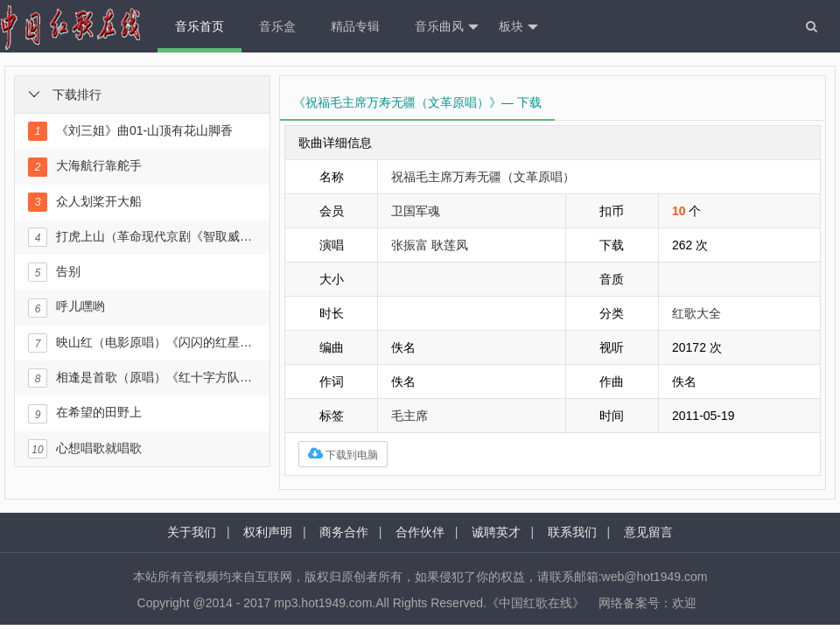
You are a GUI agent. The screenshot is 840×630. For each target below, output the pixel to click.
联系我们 (572, 532)
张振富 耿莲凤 (430, 245)
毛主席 (409, 416)
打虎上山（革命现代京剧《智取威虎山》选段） (142, 237)
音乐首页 (199, 26)
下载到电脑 (343, 454)
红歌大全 (696, 313)
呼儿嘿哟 (66, 308)
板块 (518, 27)
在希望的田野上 (85, 414)
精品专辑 (355, 26)
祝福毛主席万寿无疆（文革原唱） (483, 177)
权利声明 (268, 532)
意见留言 (648, 532)
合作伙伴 (420, 532)
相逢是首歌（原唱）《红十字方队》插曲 (142, 378)
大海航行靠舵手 (85, 167)
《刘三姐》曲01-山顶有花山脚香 (130, 131)
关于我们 (192, 532)
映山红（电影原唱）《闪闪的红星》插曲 (142, 343)
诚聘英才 (496, 532)
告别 (54, 272)
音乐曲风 (447, 27)
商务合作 (344, 532)
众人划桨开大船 (85, 202)
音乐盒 (277, 26)
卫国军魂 (416, 211)
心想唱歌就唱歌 (85, 449)
